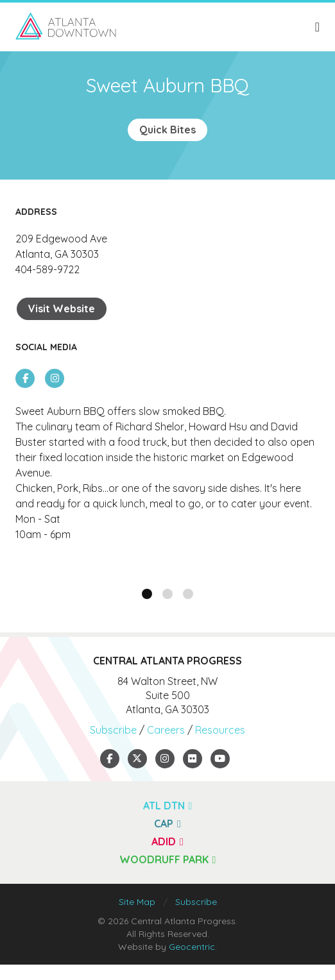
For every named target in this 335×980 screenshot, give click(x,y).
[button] (147, 594)
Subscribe (113, 730)
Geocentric (192, 947)
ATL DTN (168, 806)
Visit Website (62, 308)
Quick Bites (167, 130)
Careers (166, 730)
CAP (167, 824)
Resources (220, 730)
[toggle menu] (317, 27)
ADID (167, 841)
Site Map (137, 902)
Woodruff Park (168, 859)
